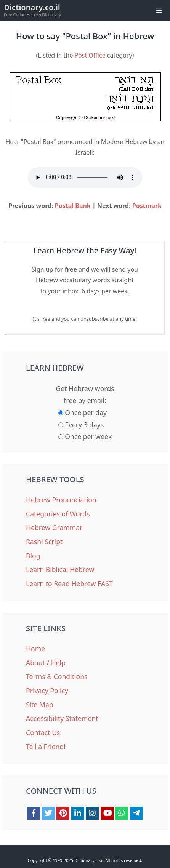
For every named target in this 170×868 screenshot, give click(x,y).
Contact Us (43, 732)
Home (35, 649)
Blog (33, 556)
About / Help (46, 663)
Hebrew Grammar (54, 528)
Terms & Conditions (57, 676)
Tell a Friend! (46, 747)
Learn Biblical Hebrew (60, 569)
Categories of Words (58, 514)
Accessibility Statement (62, 718)
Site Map (40, 705)
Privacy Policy (47, 691)
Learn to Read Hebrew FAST (69, 583)
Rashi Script (44, 542)
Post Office (90, 55)
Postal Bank (73, 206)
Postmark (147, 206)
